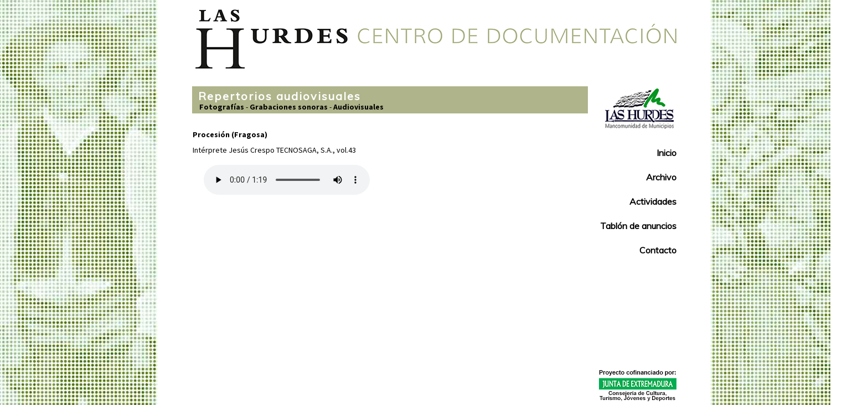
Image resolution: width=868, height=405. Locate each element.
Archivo (661, 177)
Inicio (666, 153)
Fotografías (222, 107)
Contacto (658, 250)
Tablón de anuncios (638, 226)
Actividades (653, 201)
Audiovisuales (358, 107)
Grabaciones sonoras (289, 107)
